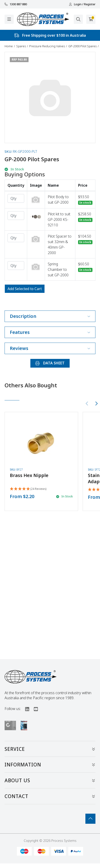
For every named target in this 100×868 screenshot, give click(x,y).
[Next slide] (96, 403)
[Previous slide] (87, 403)
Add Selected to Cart (25, 289)
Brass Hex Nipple (29, 475)
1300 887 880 (16, 4)
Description (50, 316)
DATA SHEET (50, 363)
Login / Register (82, 4)
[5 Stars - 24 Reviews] (28, 489)
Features (50, 332)
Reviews (50, 348)
